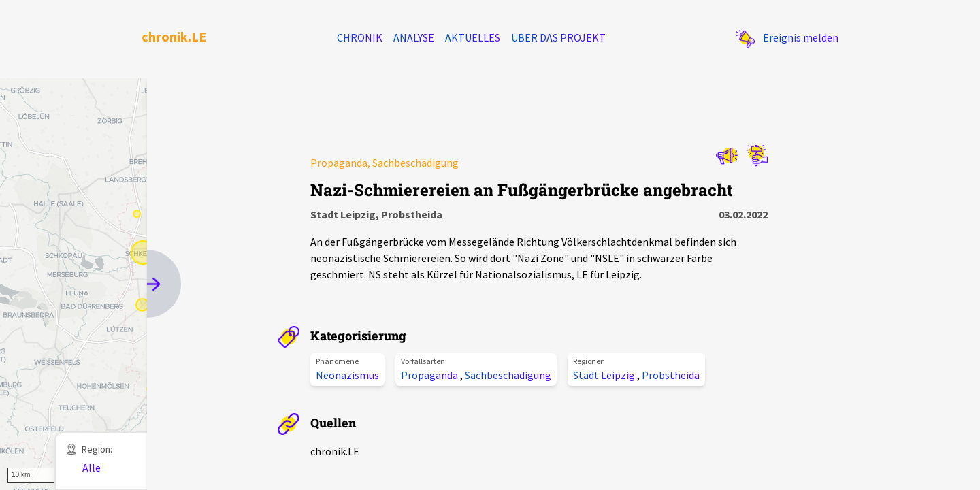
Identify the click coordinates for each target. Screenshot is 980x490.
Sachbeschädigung (508, 375)
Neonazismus (347, 375)
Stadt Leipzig (605, 375)
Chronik (360, 37)
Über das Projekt (558, 37)
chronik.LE (174, 36)
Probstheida (671, 375)
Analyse (414, 37)
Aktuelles (473, 37)
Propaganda (430, 375)
